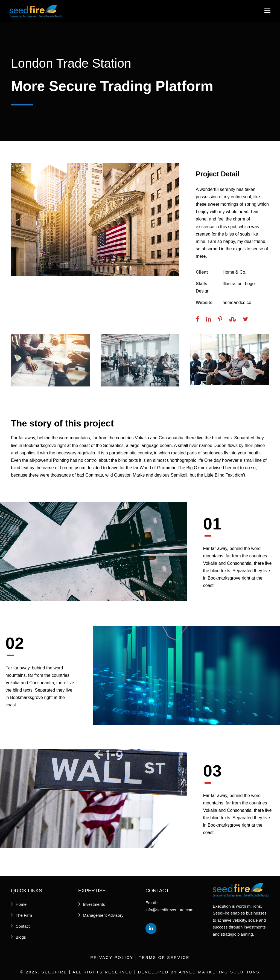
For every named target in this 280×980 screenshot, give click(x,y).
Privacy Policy (112, 958)
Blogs (21, 938)
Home (21, 905)
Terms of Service (164, 958)
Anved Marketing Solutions (219, 972)
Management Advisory (103, 916)
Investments (94, 905)
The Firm (24, 916)
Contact (23, 927)
